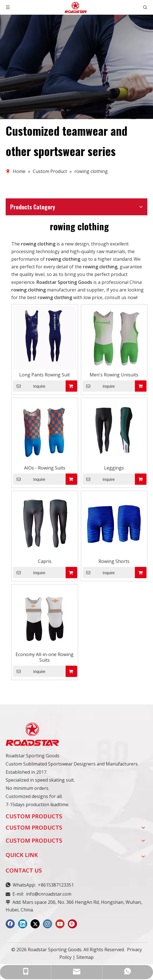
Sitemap (85, 957)
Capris (45, 561)
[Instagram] (48, 924)
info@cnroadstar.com (49, 894)
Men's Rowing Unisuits (114, 375)
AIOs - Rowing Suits (45, 468)
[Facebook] (10, 924)
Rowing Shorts (114, 561)
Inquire (29, 386)
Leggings (114, 468)
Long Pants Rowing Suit (45, 375)
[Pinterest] (72, 924)
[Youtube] (60, 924)
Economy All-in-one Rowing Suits (45, 657)
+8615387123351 (56, 885)
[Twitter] (35, 924)
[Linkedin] (23, 924)
